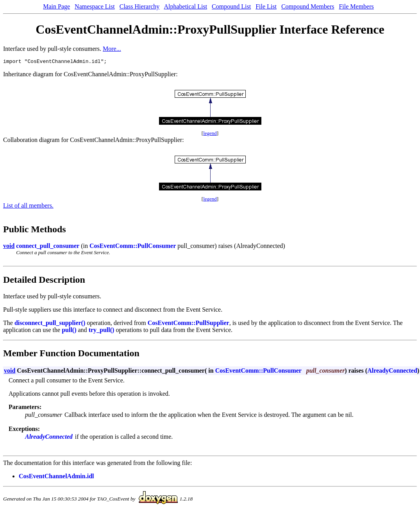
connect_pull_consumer (48, 247)
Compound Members (308, 6)
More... (112, 49)
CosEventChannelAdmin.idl (56, 477)
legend (210, 134)
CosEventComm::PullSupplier (189, 324)
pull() (69, 331)
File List (266, 6)
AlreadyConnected (392, 372)
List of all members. (28, 207)
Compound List (231, 6)
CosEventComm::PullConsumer (133, 247)
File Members (356, 6)
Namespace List (95, 6)
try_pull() (102, 331)
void (9, 247)
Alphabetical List (185, 6)
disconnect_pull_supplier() (50, 324)
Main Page (56, 6)
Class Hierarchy (140, 6)
